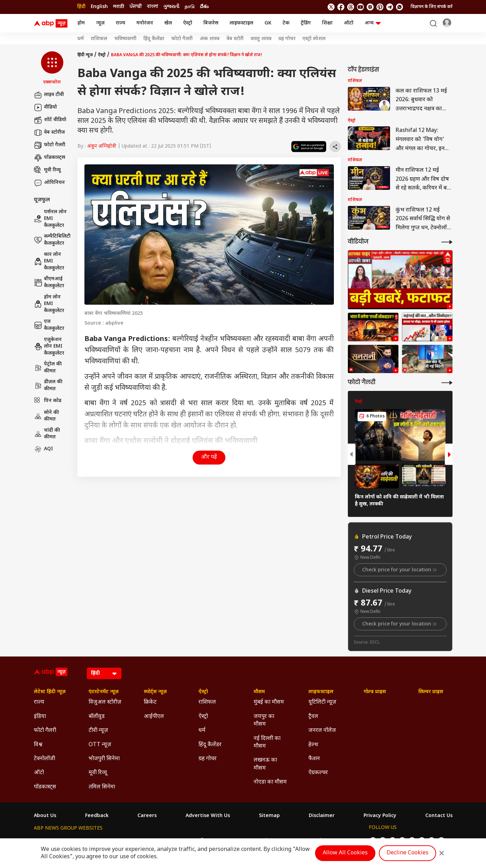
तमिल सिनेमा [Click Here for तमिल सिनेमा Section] (102, 787)
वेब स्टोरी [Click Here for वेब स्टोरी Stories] (235, 39)
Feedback (97, 816)
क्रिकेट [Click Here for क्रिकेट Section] (150, 702)
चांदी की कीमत (47, 434)
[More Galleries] (447, 383)
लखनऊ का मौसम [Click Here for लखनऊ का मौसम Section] (265, 764)
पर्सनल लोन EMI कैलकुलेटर (50, 219)
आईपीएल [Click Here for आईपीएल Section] (154, 717)
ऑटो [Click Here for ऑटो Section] (39, 773)
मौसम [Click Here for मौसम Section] (259, 692)
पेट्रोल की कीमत (48, 368)
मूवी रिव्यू (47, 170)
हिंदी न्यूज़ (85, 55)
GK (268, 23)
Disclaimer (322, 816)
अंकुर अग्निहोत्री (102, 146)
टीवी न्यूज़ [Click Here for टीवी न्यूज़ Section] (98, 731)
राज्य (121, 23)
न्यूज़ (100, 23)
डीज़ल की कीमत (48, 385)
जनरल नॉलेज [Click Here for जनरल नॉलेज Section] (322, 731)
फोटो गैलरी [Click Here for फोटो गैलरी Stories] (182, 39)
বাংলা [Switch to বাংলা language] (152, 7)
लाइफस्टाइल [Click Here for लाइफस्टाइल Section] (321, 692)
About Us (45, 816)
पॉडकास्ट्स (50, 158)
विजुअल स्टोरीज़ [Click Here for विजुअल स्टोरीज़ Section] (105, 702)
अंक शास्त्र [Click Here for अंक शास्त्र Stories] (210, 39)
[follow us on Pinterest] (380, 7)
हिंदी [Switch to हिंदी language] (81, 7)
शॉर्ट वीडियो (50, 120)
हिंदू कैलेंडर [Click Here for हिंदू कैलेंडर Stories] (154, 39)
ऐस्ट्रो (188, 23)
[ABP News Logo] (52, 23)
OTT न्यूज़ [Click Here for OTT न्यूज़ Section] (100, 745)
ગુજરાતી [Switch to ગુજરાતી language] (171, 7)
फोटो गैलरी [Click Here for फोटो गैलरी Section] (45, 731)
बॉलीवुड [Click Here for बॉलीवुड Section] (97, 717)
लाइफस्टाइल (241, 23)
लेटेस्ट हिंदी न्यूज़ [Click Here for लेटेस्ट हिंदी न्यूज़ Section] (50, 692)
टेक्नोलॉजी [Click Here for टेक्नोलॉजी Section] (44, 759)
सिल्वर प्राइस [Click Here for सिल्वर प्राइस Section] (431, 692)
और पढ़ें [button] (209, 457)
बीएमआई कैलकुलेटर (49, 283)
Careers (147, 816)
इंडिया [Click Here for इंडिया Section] (40, 717)
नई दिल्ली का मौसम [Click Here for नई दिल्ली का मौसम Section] (267, 743)
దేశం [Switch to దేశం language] (204, 7)
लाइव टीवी (49, 95)
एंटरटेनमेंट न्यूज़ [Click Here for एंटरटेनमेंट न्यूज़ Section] (104, 692)
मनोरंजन (145, 23)
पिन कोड (48, 401)
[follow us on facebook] (341, 7)
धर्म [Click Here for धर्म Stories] (80, 39)
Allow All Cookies (345, 853)
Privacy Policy (380, 816)
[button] (52, 68)
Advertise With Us (208, 816)
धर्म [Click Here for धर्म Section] (202, 731)
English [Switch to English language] (99, 7)
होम (81, 23)
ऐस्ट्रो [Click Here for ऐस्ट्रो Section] (203, 692)
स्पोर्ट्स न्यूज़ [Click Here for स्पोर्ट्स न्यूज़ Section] (155, 692)
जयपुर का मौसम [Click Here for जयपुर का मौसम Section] (264, 721)
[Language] (104, 673)
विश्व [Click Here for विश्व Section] (38, 745)
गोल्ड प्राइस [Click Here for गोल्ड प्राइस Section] (375, 692)
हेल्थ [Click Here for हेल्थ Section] (313, 745)
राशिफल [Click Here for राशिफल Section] (207, 702)
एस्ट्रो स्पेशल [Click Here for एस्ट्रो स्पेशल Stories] (314, 39)
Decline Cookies (408, 853)
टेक (286, 23)
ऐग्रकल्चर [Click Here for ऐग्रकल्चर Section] (318, 773)
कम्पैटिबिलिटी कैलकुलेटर (52, 240)
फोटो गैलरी (50, 145)
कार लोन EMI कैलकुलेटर (49, 261)
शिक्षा (327, 23)
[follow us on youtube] (360, 7)
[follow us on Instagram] (370, 7)
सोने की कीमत (46, 416)
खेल (168, 23)
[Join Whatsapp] (399, 7)
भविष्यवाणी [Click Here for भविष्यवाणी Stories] (125, 39)
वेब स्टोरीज (49, 133)
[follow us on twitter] (331, 7)
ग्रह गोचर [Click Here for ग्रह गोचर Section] (208, 759)
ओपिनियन (49, 183)
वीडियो (45, 107)
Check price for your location (400, 570)
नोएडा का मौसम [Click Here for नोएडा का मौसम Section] (270, 782)
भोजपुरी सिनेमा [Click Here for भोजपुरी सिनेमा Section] (104, 759)
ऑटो (349, 23)
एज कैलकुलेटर (49, 325)
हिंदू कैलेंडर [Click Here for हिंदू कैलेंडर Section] (210, 745)
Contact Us (439, 816)
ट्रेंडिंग (306, 23)
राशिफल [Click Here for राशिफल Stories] (99, 39)
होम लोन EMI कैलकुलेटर (49, 304)
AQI (43, 449)
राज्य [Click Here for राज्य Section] (39, 702)
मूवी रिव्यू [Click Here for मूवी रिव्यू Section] (98, 773)
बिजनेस (211, 23)
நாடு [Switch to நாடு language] (190, 7)
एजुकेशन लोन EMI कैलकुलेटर (49, 347)
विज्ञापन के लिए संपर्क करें (432, 7)
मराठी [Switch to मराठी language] (119, 7)
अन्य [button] (373, 23)
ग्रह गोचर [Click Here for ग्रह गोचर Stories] (287, 39)
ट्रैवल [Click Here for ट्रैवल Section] (313, 717)
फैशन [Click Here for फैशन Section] (314, 759)
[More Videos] (447, 242)
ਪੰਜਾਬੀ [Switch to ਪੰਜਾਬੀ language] (136, 7)
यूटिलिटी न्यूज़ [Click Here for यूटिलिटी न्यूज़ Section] (322, 702)
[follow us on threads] (351, 7)
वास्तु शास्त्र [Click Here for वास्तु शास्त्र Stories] (261, 39)
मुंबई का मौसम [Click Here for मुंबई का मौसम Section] (269, 702)
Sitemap (269, 816)
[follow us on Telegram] (390, 7)
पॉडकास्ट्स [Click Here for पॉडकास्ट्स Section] (45, 787)
